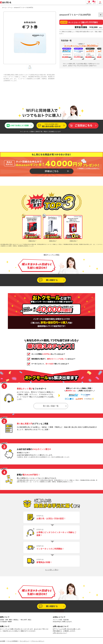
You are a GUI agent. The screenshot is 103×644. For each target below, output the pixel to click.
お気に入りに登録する (101, 15)
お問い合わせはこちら (59, 633)
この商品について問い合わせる (51, 125)
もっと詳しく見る (51, 570)
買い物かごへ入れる (83, 125)
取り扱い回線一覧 (51, 406)
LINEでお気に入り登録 (11, 124)
